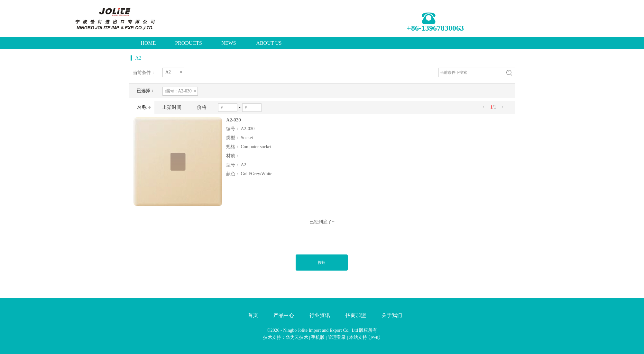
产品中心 (284, 315)
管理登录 (337, 337)
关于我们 (392, 315)
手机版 (318, 337)
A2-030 (234, 120)
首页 (253, 315)
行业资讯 (320, 315)
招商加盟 (356, 315)
